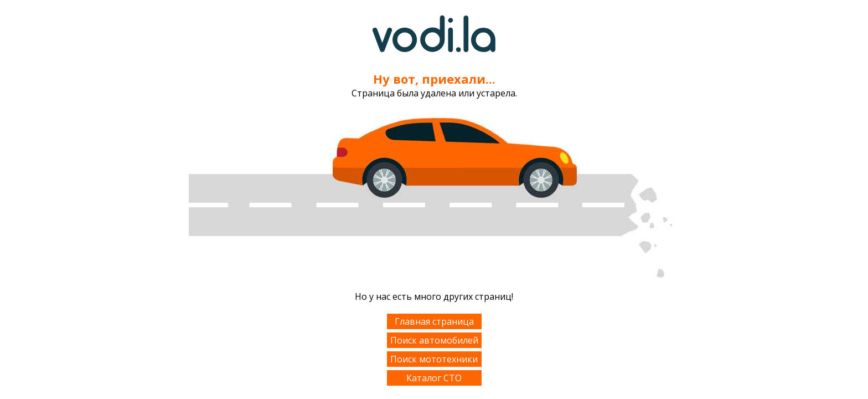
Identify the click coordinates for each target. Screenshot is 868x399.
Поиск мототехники (434, 359)
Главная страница (434, 321)
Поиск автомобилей (434, 340)
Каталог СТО (434, 378)
